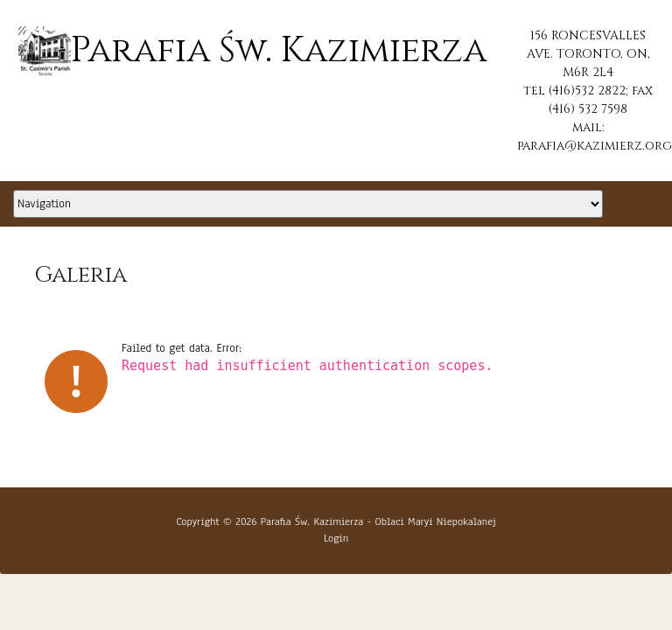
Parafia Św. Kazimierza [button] (252, 51)
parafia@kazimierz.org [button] (595, 146)
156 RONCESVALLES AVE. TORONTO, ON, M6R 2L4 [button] (588, 54)
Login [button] (336, 538)
